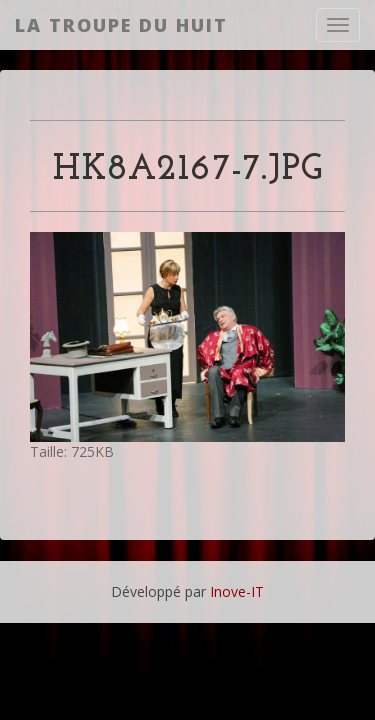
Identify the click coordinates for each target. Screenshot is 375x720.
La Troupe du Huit (121, 25)
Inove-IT (237, 591)
